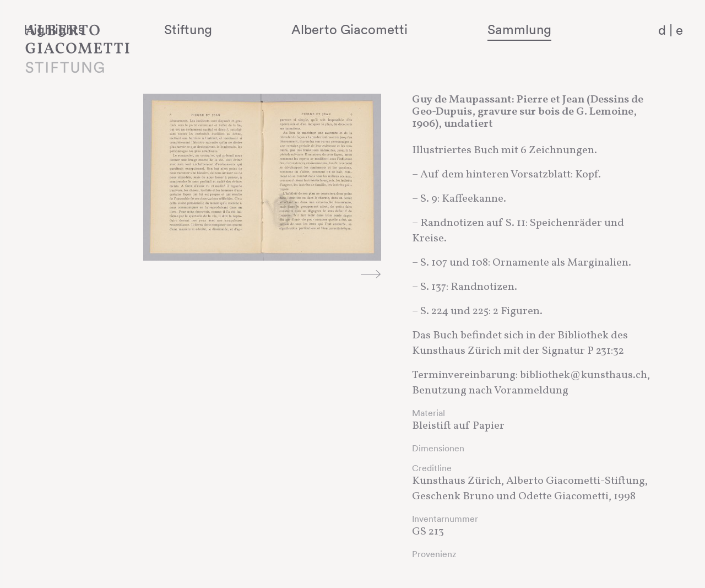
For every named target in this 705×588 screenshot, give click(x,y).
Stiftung (276, 29)
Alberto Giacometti (405, 29)
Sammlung (543, 29)
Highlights (173, 29)
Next (371, 274)
